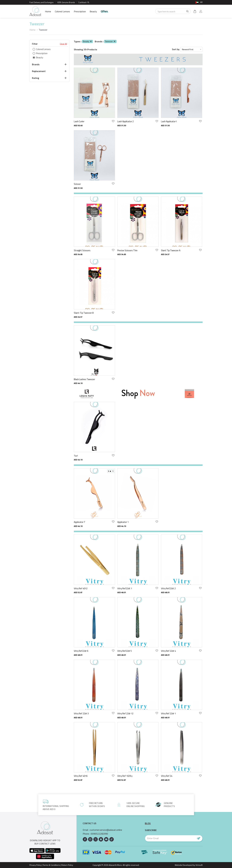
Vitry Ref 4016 (81, 776)
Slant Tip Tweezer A (171, 250)
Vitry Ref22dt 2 (168, 588)
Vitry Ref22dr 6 (81, 651)
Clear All (63, 44)
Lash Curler (79, 121)
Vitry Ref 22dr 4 (168, 651)
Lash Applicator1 (169, 121)
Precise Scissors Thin (127, 250)
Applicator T (80, 522)
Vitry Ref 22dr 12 (125, 713)
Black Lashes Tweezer (84, 379)
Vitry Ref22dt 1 (125, 588)
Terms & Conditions (51, 865)
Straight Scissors (82, 250)
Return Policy (67, 865)
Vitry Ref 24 (167, 776)
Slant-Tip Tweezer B (84, 313)
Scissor (77, 184)
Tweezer (110, 41)
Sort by (176, 49)
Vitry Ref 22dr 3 (81, 713)
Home (48, 11)
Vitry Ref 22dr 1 (168, 713)
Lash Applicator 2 (125, 121)
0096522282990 (99, 834)
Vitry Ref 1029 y (125, 776)
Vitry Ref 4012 (81, 588)
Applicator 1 (123, 522)
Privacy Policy (35, 865)
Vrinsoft (199, 865)
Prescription (80, 11)
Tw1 (76, 456)
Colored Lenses (62, 11)
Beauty (93, 11)
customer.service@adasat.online (106, 830)
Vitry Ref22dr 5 (125, 651)
